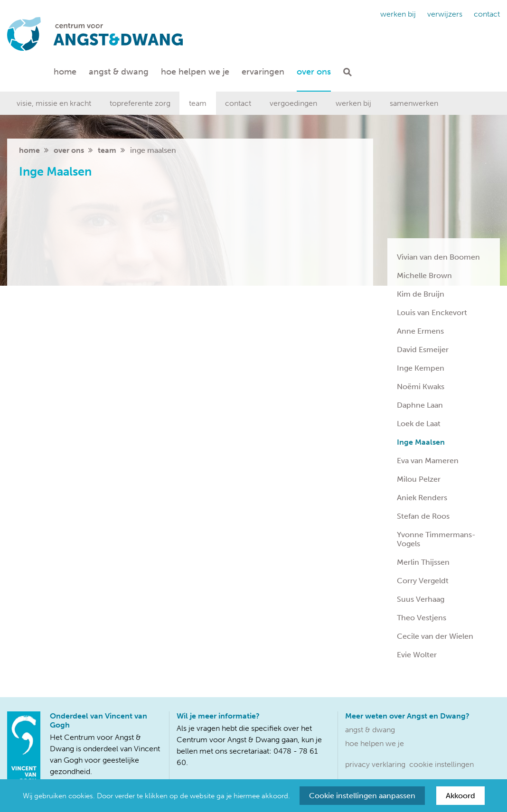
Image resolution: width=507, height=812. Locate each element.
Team (198, 103)
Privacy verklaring (375, 764)
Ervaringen (263, 72)
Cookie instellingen (441, 764)
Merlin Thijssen (423, 562)
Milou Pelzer (419, 479)
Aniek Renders (422, 498)
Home (65, 72)
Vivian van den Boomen (438, 257)
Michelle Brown (424, 275)
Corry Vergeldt (423, 581)
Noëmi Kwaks (421, 387)
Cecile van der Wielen (435, 636)
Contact (487, 14)
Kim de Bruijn (421, 294)
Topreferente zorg (140, 103)
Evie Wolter (417, 655)
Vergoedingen (293, 103)
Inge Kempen (421, 368)
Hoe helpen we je (195, 72)
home (29, 150)
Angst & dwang (119, 72)
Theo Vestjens (422, 618)
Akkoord (460, 796)
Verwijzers (445, 14)
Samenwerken (414, 103)
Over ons (314, 72)
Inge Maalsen (421, 442)
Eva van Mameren (428, 461)
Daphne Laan (420, 405)
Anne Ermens (420, 331)
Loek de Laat (419, 424)
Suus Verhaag (421, 599)
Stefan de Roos (423, 516)
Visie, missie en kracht (54, 103)
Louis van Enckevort (432, 313)
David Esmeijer (423, 350)
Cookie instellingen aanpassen (362, 796)
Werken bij (398, 14)
